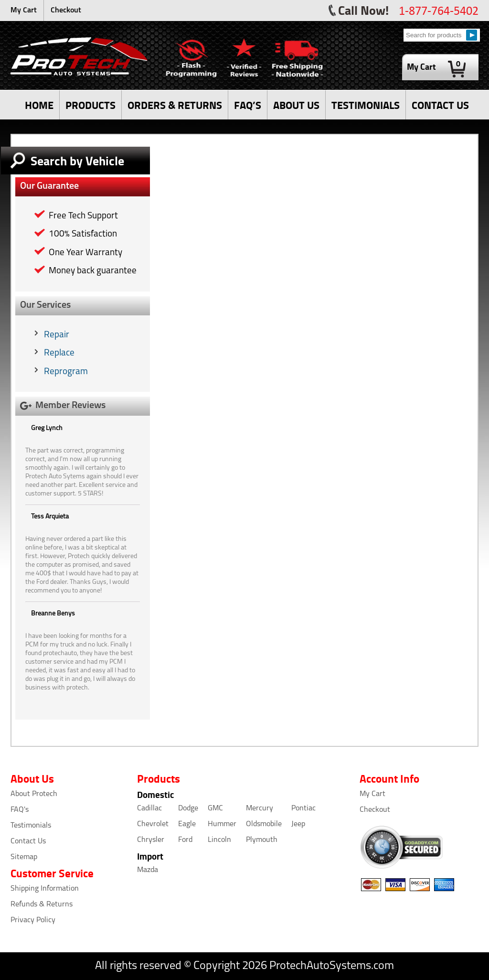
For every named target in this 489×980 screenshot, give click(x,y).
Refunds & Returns (42, 905)
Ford (185, 840)
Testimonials (31, 826)
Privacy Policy (33, 920)
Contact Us (28, 841)
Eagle (187, 824)
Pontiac (303, 808)
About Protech (34, 794)
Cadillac (149, 808)
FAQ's (20, 810)
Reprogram (66, 372)
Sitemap (24, 857)
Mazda (148, 870)
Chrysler (151, 840)
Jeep (298, 824)
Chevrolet (153, 824)
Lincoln (219, 840)
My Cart (24, 11)
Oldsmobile (264, 824)
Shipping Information (45, 889)
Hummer (222, 824)
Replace (59, 353)
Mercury (260, 808)
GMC (215, 808)
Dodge (188, 808)
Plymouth (262, 840)
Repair (57, 335)
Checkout (66, 11)
